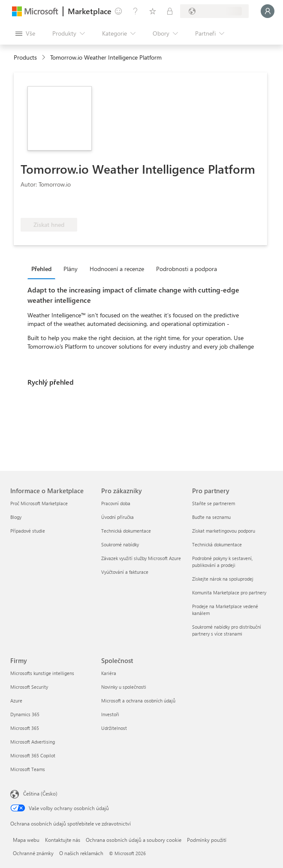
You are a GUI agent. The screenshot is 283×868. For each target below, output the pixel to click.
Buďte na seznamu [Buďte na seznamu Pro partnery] (211, 517)
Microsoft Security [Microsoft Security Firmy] (29, 687)
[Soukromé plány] (170, 11)
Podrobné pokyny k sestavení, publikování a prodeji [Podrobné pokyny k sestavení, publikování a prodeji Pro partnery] (222, 562)
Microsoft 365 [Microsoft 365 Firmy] (25, 728)
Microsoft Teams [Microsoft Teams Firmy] (28, 769)
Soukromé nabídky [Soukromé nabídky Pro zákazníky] (120, 544)
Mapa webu (26, 840)
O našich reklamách (81, 853)
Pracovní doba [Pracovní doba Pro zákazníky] (116, 503)
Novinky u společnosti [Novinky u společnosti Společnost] (124, 687)
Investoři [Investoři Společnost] (110, 714)
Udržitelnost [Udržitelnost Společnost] (114, 728)
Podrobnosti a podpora (187, 269)
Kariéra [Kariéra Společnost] (109, 673)
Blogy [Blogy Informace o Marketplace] (16, 517)
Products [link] (25, 57)
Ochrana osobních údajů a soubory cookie (134, 840)
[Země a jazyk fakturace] (214, 11)
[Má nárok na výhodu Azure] (114, 205)
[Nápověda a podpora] (135, 11)
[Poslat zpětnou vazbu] (118, 11)
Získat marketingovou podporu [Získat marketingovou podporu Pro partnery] (224, 531)
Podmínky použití (207, 840)
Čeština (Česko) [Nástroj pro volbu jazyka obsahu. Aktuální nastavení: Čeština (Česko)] (40, 793)
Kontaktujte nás (63, 840)
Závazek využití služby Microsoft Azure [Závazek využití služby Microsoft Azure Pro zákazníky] (141, 558)
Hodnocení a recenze (117, 269)
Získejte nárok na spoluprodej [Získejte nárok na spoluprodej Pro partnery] (223, 579)
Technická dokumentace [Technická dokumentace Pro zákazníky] (126, 531)
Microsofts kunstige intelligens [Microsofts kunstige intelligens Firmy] (42, 673)
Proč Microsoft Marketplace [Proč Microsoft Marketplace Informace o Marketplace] (39, 503)
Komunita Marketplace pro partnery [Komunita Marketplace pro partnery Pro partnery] (229, 592)
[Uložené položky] (153, 11)
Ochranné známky (33, 853)
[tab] (44, 268)
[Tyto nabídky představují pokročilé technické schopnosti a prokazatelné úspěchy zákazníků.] (49, 205)
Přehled (41, 269)
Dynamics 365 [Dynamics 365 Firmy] (25, 714)
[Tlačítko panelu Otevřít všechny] (25, 33)
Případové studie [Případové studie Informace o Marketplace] (28, 531)
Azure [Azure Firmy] (16, 701)
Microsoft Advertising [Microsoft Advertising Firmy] (33, 742)
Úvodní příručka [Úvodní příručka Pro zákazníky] (117, 517)
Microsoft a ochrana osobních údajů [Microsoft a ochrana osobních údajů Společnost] (138, 701)
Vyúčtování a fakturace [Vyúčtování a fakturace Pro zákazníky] (125, 572)
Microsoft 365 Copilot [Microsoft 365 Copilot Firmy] (33, 755)
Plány (71, 269)
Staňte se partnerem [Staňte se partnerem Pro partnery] (214, 503)
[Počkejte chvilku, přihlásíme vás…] (268, 11)
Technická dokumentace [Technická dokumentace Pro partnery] (217, 544)
